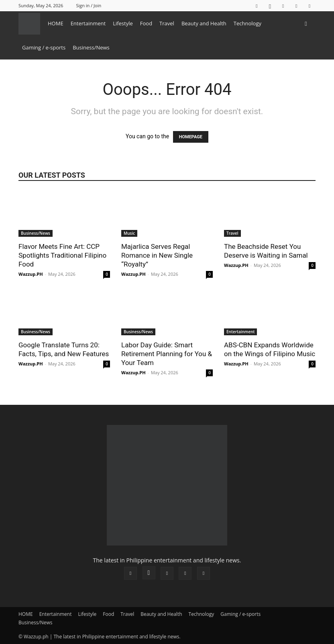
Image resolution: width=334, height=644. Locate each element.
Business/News (91, 47)
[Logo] (31, 23)
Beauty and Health (204, 23)
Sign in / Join (89, 5)
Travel (167, 23)
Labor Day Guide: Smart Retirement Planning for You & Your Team (167, 354)
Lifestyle (123, 23)
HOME (56, 23)
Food (146, 23)
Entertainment (88, 23)
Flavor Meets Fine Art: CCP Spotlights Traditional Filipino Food (62, 255)
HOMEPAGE (191, 137)
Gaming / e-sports (44, 47)
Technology (247, 23)
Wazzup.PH (31, 274)
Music (129, 233)
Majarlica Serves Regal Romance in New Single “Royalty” (157, 255)
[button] (306, 24)
